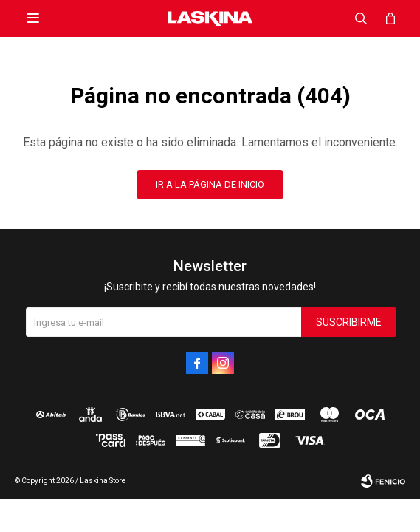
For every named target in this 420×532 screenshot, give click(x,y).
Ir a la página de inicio (210, 184)
